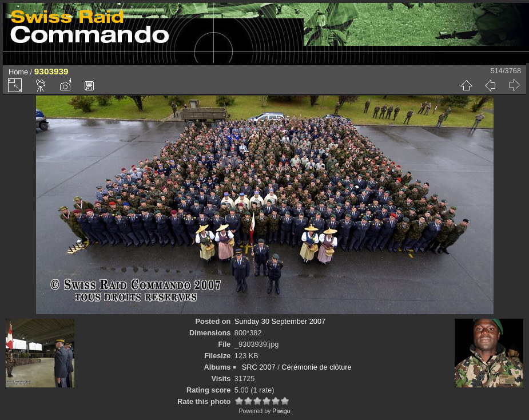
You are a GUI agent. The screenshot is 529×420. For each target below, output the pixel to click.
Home (18, 72)
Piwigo (281, 411)
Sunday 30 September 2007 (280, 321)
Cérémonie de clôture (316, 367)
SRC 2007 (259, 367)
